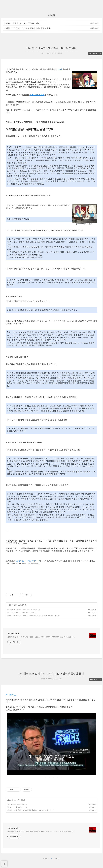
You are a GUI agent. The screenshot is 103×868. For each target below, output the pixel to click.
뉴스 (9, 800)
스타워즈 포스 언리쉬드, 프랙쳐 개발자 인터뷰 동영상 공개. (28, 28)
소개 (60, 69)
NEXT (57, 858)
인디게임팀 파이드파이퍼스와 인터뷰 (20, 613)
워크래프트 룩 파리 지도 (16, 807)
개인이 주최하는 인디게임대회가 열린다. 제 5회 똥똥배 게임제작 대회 (32, 615)
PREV (45, 858)
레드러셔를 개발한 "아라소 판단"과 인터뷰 (22, 610)
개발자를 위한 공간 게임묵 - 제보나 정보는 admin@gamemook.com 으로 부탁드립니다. (41, 637)
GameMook (13, 633)
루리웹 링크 (11, 695)
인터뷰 (10, 605)
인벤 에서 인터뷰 (37, 95)
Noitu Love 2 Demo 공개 (16, 804)
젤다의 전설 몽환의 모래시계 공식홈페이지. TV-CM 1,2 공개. (29, 810)
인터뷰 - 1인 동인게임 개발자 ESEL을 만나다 (22, 23)
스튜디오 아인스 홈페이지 (28, 561)
